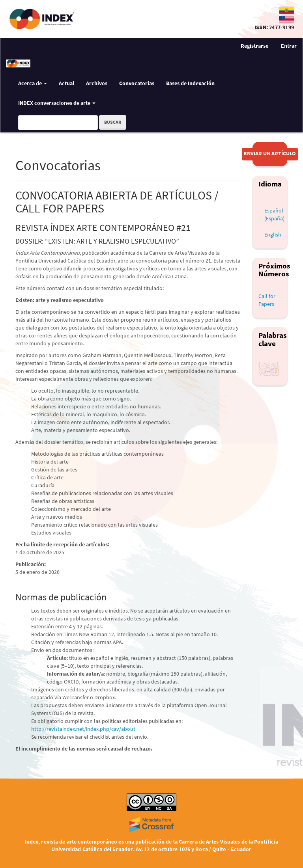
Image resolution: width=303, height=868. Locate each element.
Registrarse (254, 46)
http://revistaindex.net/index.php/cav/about (83, 729)
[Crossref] (151, 825)
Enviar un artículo (270, 153)
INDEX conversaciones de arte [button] (57, 103)
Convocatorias (137, 83)
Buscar (113, 122)
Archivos (97, 83)
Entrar (289, 46)
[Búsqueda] (58, 123)
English (273, 235)
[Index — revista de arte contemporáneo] (128, 19)
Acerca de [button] (33, 83)
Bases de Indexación (190, 83)
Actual (66, 83)
